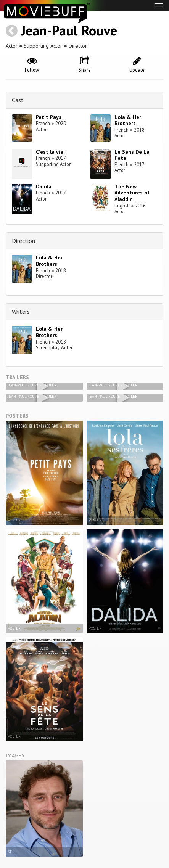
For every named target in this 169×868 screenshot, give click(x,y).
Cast (18, 100)
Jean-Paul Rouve (69, 30)
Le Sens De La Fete (132, 155)
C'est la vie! (50, 152)
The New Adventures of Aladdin (132, 193)
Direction (23, 241)
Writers (21, 312)
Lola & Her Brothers (128, 120)
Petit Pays (49, 117)
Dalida (44, 186)
